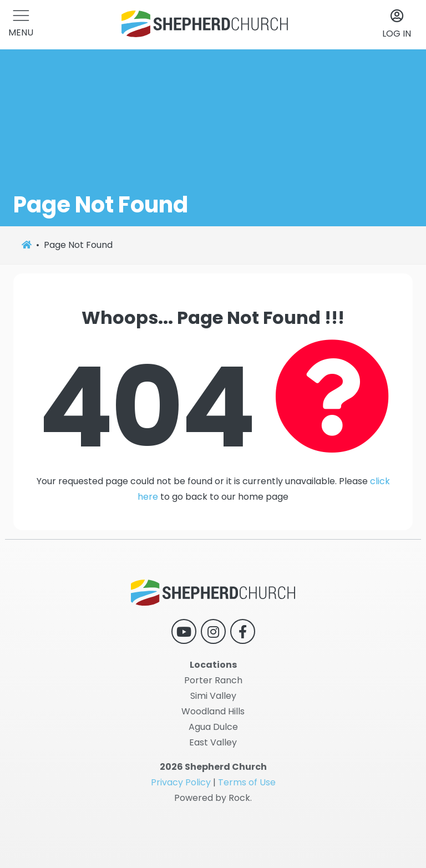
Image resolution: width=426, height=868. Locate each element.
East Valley (213, 742)
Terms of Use (247, 782)
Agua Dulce (213, 727)
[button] (21, 25)
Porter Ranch (213, 680)
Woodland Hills (213, 711)
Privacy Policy (181, 782)
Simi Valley (213, 696)
